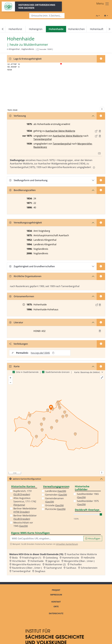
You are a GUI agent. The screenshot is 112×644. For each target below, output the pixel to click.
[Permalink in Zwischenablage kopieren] (53, 353)
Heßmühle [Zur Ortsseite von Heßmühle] (89, 558)
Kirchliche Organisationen (25, 276)
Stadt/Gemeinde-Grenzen (58, 372)
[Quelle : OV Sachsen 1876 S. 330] (100, 305)
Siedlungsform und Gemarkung (28, 180)
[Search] (47, 16)
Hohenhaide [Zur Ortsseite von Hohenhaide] (37, 561)
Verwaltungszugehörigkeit (25, 223)
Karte (14, 366)
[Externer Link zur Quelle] (96, 131)
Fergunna (19, 505)
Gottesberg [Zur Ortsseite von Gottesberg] (52, 558)
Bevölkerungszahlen (22, 190)
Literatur (16, 322)
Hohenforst (15, 29)
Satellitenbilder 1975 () (88, 503)
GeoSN (23, 526)
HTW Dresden (22, 512)
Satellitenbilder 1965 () (88, 496)
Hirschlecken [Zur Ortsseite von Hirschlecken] (19, 561)
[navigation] (56, 29)
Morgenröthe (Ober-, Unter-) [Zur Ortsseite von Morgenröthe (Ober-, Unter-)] (79, 561)
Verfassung (18, 116)
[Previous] (3, 29)
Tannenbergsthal (43, 139)
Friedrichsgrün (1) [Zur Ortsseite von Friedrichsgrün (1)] (32, 558)
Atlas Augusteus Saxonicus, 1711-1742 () (25, 501)
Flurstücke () (55, 509)
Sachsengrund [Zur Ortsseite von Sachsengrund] (54, 568)
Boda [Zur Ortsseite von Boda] (15, 558)
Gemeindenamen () (54, 500)
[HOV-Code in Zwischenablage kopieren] (38, 50)
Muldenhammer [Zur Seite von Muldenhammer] (36, 45)
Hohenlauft (97, 29)
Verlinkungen (18, 344)
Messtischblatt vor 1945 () (23, 524)
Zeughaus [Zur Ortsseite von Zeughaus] (40, 571)
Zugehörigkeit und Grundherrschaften (32, 266)
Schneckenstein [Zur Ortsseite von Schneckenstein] (89, 568)
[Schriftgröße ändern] (98, 16)
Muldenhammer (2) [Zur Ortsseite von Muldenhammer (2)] (55, 564)
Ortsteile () (54, 505)
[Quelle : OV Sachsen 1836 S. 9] (100, 131)
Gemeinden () (56, 495)
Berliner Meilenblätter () (25, 510)
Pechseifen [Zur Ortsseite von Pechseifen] (76, 564)
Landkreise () (56, 491)
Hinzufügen (93, 538)
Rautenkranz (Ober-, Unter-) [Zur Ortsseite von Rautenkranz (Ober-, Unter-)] (27, 568)
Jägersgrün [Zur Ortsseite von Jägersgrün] (54, 561)
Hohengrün (36, 29)
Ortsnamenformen (22, 296)
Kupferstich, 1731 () (23, 493)
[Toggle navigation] (103, 4)
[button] (100, 131)
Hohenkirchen (76, 29)
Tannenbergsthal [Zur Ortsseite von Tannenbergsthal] (21, 571)
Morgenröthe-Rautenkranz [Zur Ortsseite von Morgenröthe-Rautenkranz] (26, 564)
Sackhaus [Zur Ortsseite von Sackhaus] (71, 568)
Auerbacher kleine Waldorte (60, 131)
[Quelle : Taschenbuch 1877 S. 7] (100, 136)
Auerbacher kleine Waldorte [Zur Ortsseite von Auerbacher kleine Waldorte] (82, 554)
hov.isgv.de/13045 (40, 353)
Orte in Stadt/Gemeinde (27, 372)
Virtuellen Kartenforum (67, 544)
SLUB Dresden (22, 494)
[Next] (109, 29)
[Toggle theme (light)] (106, 16)
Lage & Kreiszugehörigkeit (25, 59)
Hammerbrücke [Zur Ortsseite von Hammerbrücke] (71, 558)
